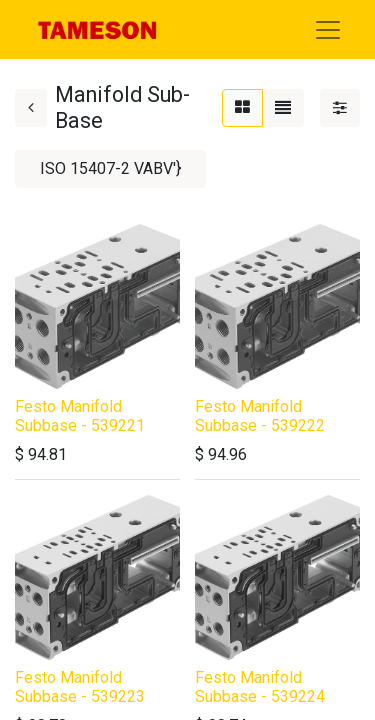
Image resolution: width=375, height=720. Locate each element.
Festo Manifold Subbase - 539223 (80, 687)
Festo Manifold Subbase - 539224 (260, 687)
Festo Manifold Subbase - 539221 (80, 416)
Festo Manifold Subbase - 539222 (260, 416)
